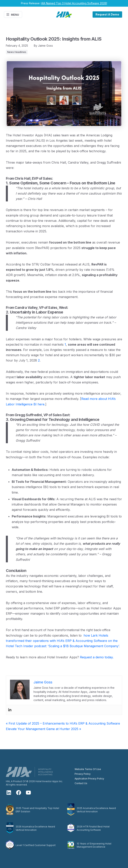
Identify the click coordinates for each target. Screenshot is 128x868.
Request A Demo (107, 14)
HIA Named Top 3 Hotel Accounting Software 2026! (74, 3)
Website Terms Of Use (88, 769)
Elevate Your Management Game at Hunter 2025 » (43, 729)
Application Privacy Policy (89, 779)
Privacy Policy (83, 774)
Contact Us (81, 783)
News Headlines (17, 52)
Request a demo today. (97, 657)
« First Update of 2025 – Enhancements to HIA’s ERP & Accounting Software (63, 723)
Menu (13, 14)
